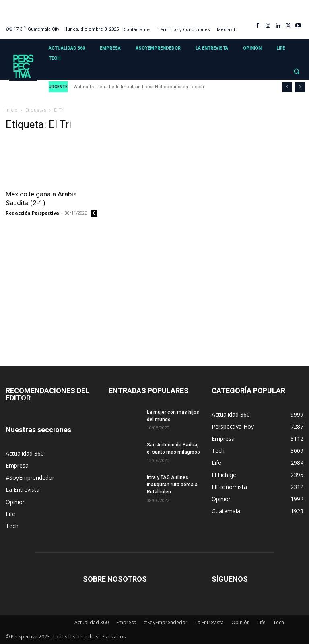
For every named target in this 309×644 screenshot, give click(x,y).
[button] (297, 72)
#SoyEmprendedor (30, 478)
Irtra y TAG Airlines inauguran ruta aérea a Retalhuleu (172, 485)
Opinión (16, 502)
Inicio (12, 110)
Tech (12, 526)
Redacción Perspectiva (32, 213)
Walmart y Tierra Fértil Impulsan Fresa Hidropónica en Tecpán (140, 87)
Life (10, 514)
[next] (300, 87)
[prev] (287, 87)
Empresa (17, 465)
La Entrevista (23, 490)
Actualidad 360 (25, 453)
